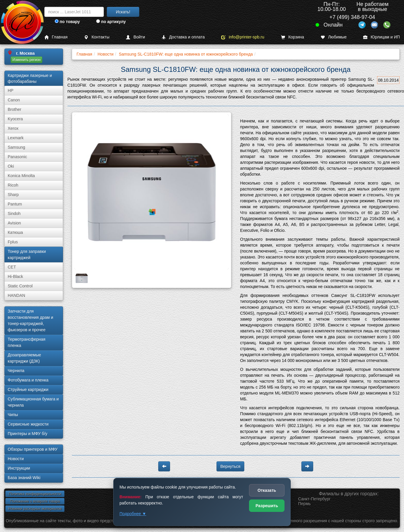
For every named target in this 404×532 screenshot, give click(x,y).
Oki (11, 166)
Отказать (267, 490)
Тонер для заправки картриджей (27, 254)
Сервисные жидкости (28, 424)
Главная (56, 37)
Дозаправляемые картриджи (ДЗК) (24, 358)
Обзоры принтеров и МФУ (33, 449)
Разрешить (267, 506)
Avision (14, 223)
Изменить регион (26, 60)
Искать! (123, 12)
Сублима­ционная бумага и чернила (33, 402)
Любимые (334, 37)
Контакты (97, 37)
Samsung (16, 147)
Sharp (13, 195)
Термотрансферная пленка (26, 342)
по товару (67, 22)
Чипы (13, 415)
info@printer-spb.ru (243, 37)
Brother (14, 109)
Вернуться (230, 466)
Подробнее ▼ (133, 514)
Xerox (13, 128)
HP (10, 90)
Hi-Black (15, 276)
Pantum (15, 204)
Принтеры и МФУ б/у (28, 434)
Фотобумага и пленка (28, 380)
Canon (14, 100)
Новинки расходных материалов (35, 509)
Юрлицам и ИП (382, 37)
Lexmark (16, 138)
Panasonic (17, 157)
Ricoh (13, 185)
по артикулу (111, 22)
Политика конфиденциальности (35, 494)
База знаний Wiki (24, 478)
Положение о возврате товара (35, 501)
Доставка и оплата (183, 37)
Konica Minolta (21, 176)
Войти (135, 37)
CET (12, 267)
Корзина (293, 37)
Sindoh (14, 214)
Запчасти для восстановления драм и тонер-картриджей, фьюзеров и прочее (30, 320)
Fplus (13, 242)
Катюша (15, 232)
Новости (16, 459)
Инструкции (19, 468)
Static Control (20, 286)
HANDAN (16, 295)
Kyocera (15, 119)
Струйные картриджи (28, 389)
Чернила (16, 371)
